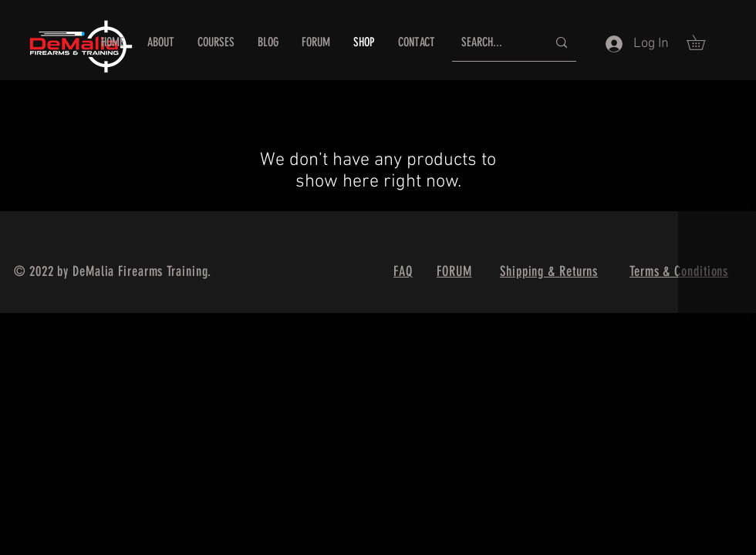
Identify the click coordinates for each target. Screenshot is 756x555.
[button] (703, 42)
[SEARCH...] (493, 43)
